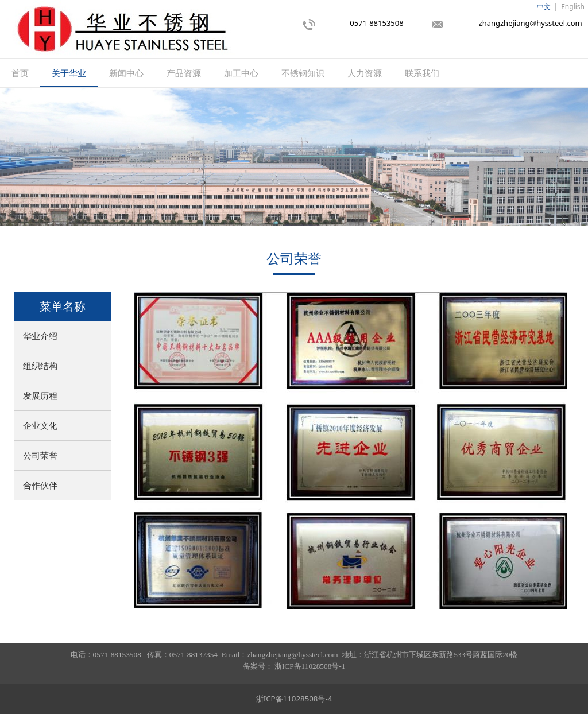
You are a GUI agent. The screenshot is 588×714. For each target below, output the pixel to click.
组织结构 (40, 366)
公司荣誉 (40, 455)
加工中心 (241, 73)
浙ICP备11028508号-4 (294, 699)
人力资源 (365, 73)
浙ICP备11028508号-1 (310, 666)
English (573, 7)
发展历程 (40, 395)
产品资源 (184, 73)
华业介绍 (40, 336)
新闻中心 (126, 73)
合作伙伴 (40, 485)
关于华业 (69, 73)
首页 (20, 73)
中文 (544, 7)
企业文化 (40, 425)
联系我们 (422, 73)
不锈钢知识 (303, 73)
